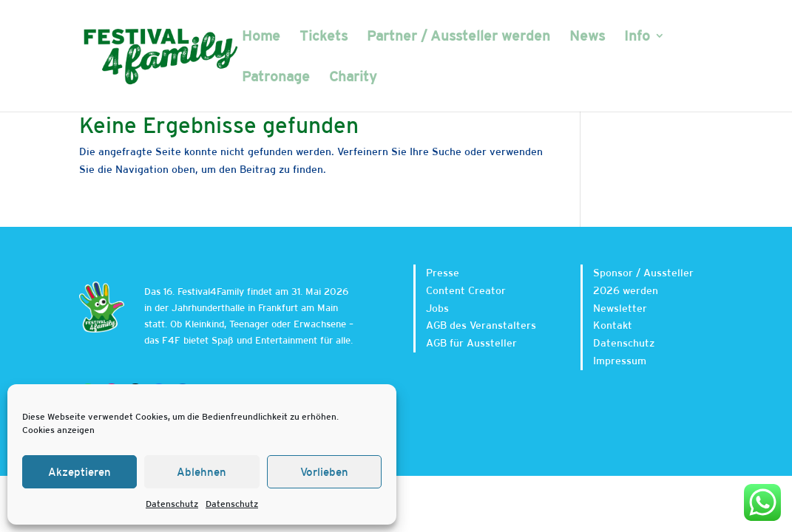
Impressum (620, 361)
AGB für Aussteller (471, 343)
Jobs (437, 308)
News (587, 37)
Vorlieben (324, 472)
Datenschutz (172, 504)
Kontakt (613, 325)
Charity (353, 78)
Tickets (324, 37)
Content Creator (466, 290)
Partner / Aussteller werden (458, 37)
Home (261, 37)
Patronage (276, 78)
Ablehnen (202, 472)
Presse (443, 273)
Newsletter (620, 308)
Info (637, 37)
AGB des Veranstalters (481, 325)
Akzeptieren (79, 472)
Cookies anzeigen (58, 430)
